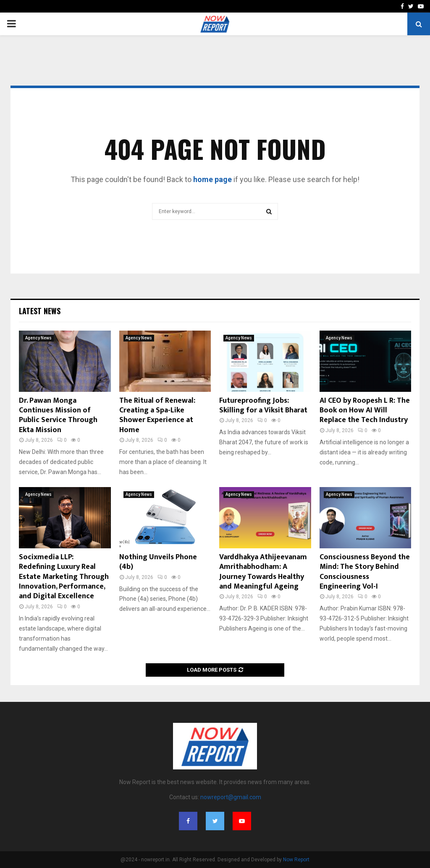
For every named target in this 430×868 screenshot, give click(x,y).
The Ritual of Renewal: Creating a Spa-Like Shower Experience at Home (157, 415)
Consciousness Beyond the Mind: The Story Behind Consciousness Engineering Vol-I (365, 572)
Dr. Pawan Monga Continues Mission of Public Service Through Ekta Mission (58, 415)
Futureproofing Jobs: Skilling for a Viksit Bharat (263, 405)
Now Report (296, 860)
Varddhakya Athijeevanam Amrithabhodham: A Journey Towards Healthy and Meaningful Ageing (263, 572)
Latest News (40, 311)
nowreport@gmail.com (231, 797)
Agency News (38, 338)
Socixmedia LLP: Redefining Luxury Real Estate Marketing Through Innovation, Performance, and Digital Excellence (64, 577)
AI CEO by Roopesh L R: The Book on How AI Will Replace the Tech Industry (365, 411)
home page (212, 179)
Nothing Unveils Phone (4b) (158, 562)
